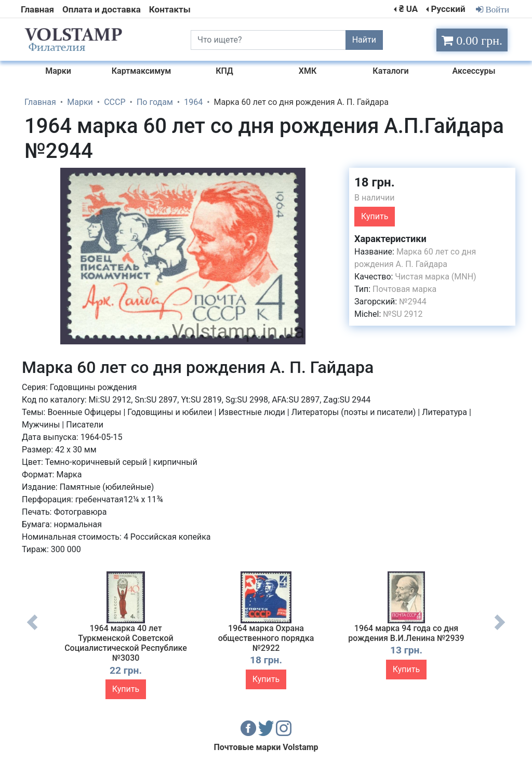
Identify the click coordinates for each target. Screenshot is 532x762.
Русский (448, 9)
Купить (375, 216)
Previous (32, 630)
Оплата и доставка (102, 9)
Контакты (170, 9)
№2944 (413, 302)
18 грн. (375, 182)
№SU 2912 (403, 314)
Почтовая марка (404, 289)
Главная (37, 9)
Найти (364, 40)
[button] (332, 177)
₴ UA (408, 9)
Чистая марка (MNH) (435, 277)
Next (500, 630)
